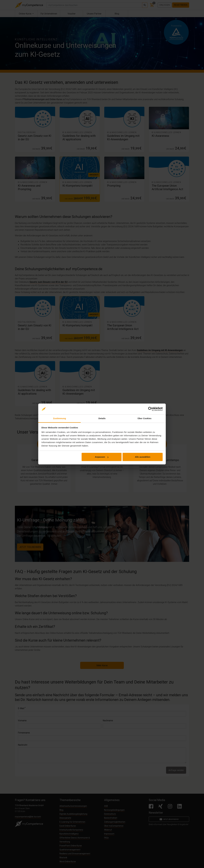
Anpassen (102, 457)
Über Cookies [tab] (144, 418)
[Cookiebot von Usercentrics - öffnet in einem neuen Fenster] (150, 409)
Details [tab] (102, 418)
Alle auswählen (143, 457)
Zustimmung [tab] (60, 418)
